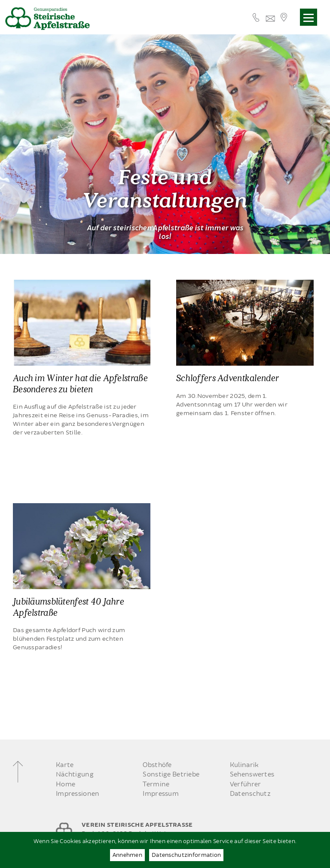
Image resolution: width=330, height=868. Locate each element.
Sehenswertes (252, 775)
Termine (156, 784)
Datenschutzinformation (186, 855)
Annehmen (127, 855)
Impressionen (78, 794)
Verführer (246, 784)
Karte (65, 765)
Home (66, 784)
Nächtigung (75, 775)
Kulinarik (244, 765)
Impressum (161, 794)
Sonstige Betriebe (171, 775)
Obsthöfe (157, 765)
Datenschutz (250, 794)
